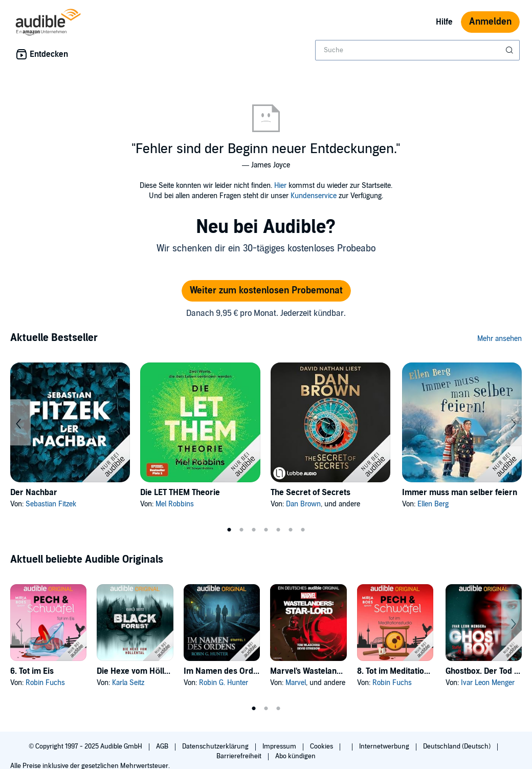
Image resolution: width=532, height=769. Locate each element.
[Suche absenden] (511, 50)
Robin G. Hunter (224, 683)
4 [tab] (266, 530)
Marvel (296, 683)
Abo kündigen (295, 756)
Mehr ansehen (500, 339)
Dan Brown (303, 504)
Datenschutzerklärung (216, 746)
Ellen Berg (433, 504)
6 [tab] (291, 530)
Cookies (322, 746)
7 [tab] (303, 530)
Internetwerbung (385, 746)
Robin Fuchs (45, 683)
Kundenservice (314, 196)
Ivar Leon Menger (488, 683)
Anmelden (490, 22)
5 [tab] (278, 530)
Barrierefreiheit (240, 756)
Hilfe (444, 22)
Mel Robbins (175, 504)
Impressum (280, 746)
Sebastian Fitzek (51, 504)
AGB (163, 746)
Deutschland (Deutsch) (458, 746)
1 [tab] (229, 530)
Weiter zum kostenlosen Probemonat (266, 291)
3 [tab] (254, 530)
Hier (280, 186)
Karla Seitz (128, 683)
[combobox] (417, 50)
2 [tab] (241, 530)
